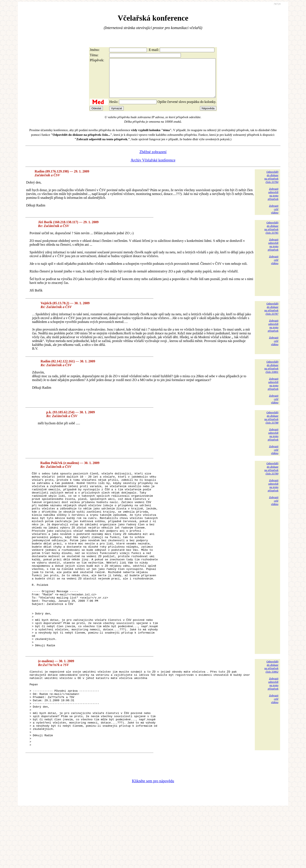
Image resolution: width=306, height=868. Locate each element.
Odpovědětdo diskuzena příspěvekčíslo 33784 (271, 184)
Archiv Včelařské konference (153, 168)
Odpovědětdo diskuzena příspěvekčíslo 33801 (271, 374)
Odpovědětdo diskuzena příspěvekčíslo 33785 (271, 235)
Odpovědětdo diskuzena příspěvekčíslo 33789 (271, 476)
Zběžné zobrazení (153, 160)
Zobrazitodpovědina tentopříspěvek (273, 201)
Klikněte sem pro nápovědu (153, 840)
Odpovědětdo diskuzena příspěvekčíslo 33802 (271, 710)
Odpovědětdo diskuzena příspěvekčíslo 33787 (271, 316)
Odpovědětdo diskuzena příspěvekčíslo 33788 (271, 425)
